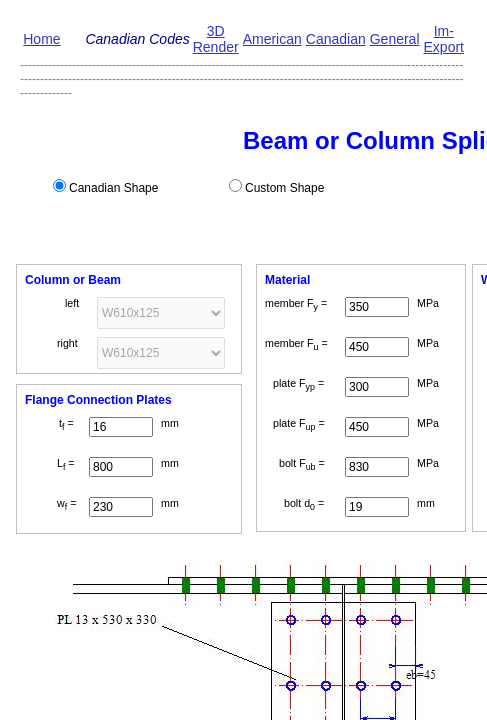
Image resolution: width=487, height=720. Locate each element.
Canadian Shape (113, 188)
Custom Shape (284, 188)
